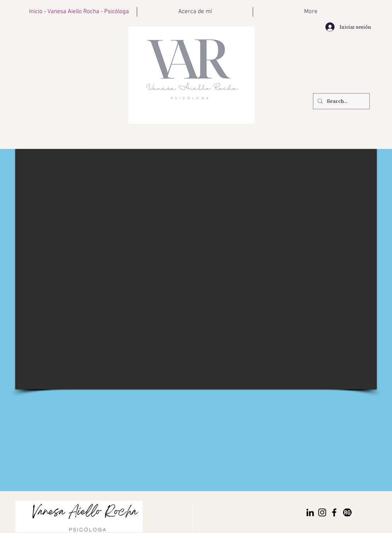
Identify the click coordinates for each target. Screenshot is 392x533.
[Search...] (341, 101)
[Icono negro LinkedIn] (310, 512)
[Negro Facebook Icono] (334, 512)
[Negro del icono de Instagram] (322, 512)
